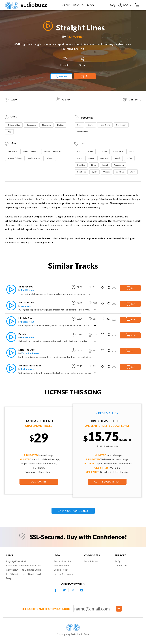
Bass (79, 125)
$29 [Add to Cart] (85, 77)
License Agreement (64, 574)
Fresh (118, 158)
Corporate (31, 125)
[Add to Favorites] (65, 62)
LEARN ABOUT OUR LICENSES (73, 511)
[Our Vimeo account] (82, 590)
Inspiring (81, 165)
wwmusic (26, 306)
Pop (9, 132)
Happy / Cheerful (30, 151)
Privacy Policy (61, 565)
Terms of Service (62, 561)
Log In (125, 5)
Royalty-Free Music (17, 561)
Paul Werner (75, 36)
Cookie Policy (61, 570)
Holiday (60, 125)
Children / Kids (14, 125)
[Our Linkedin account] (73, 590)
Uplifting (50, 158)
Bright (90, 151)
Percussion (121, 125)
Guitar (129, 158)
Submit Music (91, 561)
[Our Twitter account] (64, 590)
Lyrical (105, 165)
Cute (79, 158)
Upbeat (106, 172)
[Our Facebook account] (56, 590)
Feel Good (12, 151)
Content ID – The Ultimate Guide (23, 570)
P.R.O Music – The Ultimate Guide (24, 574)
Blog (90, 5)
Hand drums (105, 125)
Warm (132, 172)
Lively (94, 165)
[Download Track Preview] (114, 287)
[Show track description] (95, 294)
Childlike (103, 151)
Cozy (131, 151)
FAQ (112, 5)
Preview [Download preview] (61, 76)
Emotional (104, 158)
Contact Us (121, 565)
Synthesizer (82, 132)
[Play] (47, 26)
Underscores (34, 158)
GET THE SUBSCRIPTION (107, 482)
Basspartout (28, 322)
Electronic (46, 125)
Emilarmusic (27, 369)
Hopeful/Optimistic (52, 151)
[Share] (82, 62)
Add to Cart (39, 482)
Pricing (78, 5)
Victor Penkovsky (30, 353)
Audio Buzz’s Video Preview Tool (24, 565)
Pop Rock (82, 172)
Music (66, 5)
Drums (91, 125)
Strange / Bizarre (15, 158)
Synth (94, 172)
